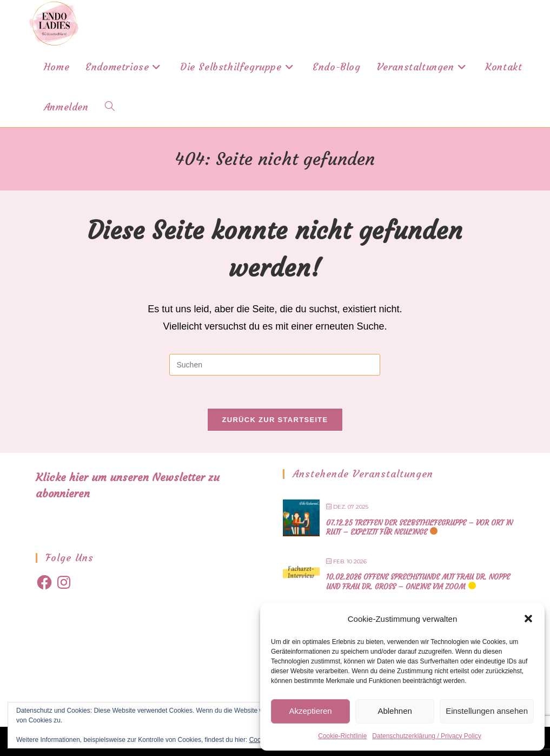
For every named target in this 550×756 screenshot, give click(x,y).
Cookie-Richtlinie (342, 736)
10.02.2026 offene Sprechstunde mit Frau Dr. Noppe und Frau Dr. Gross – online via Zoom (418, 582)
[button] (528, 619)
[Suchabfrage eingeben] (275, 365)
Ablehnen (395, 711)
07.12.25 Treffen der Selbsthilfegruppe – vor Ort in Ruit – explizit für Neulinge (419, 528)
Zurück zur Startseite (275, 420)
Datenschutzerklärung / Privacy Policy (426, 736)
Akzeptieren (310, 711)
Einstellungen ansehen (487, 711)
